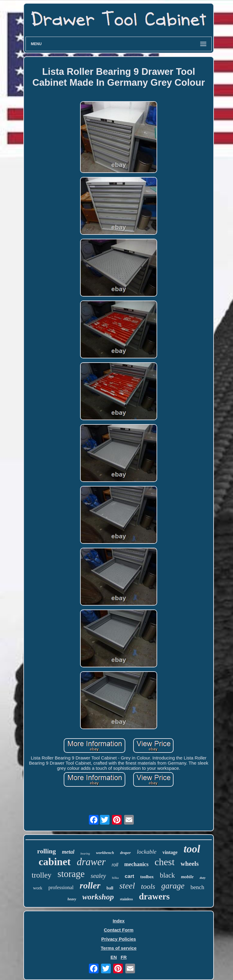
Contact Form (119, 930)
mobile (187, 877)
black (167, 875)
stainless (126, 899)
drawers (154, 896)
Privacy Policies (119, 939)
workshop (98, 897)
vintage (170, 852)
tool (192, 849)
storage (71, 874)
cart (129, 876)
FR (124, 957)
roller (90, 885)
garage (173, 886)
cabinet (55, 862)
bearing (85, 854)
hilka (115, 878)
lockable (147, 852)
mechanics (137, 864)
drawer (91, 862)
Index (118, 921)
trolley (41, 875)
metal (68, 852)
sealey (98, 876)
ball (110, 888)
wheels (190, 864)
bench (197, 887)
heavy (72, 899)
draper (125, 853)
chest (165, 862)
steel (127, 886)
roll (115, 865)
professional (61, 887)
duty (203, 878)
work (38, 888)
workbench (105, 853)
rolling (46, 851)
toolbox (147, 877)
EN (114, 957)
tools (148, 886)
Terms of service (119, 948)
